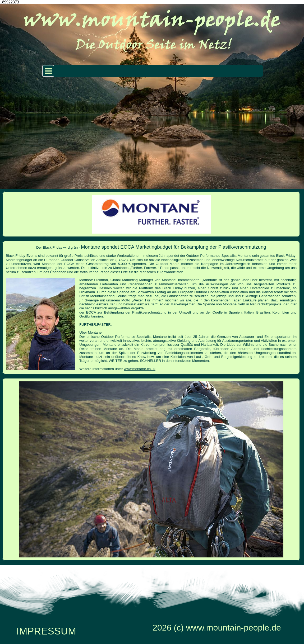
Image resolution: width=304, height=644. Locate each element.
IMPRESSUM (46, 631)
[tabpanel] (151, 307)
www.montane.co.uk (140, 369)
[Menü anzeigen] (48, 71)
